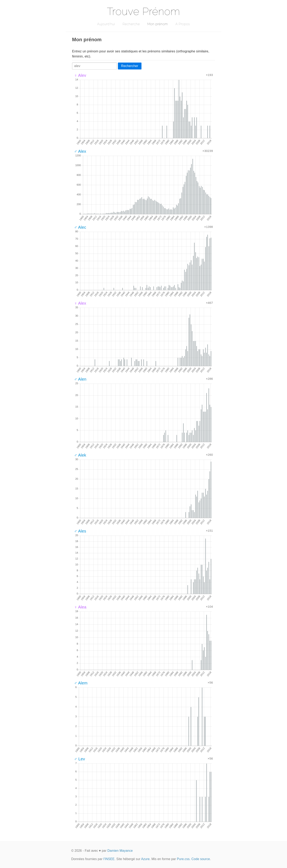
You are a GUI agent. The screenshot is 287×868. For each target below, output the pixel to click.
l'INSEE (109, 859)
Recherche (131, 24)
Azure (145, 859)
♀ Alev (80, 75)
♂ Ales (80, 531)
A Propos (183, 24)
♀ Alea (80, 607)
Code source (201, 859)
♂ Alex (80, 151)
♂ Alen (80, 379)
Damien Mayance (120, 851)
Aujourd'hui (106, 24)
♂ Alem (81, 683)
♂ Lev (80, 759)
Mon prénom (158, 24)
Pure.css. (184, 859)
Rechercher (130, 66)
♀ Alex (80, 303)
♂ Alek (80, 455)
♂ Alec (80, 227)
